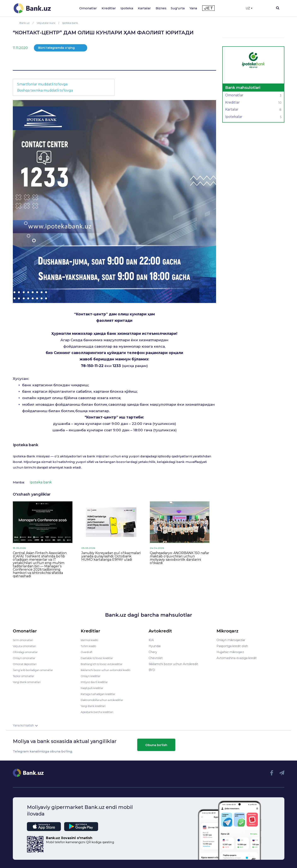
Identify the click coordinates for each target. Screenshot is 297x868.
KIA (151, 640)
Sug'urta (178, 8)
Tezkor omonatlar (25, 676)
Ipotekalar (253, 117)
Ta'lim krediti (90, 646)
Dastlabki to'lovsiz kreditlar (100, 658)
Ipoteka (127, 8)
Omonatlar (88, 8)
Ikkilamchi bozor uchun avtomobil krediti (110, 670)
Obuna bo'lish (156, 745)
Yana (193, 8)
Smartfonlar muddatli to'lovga (42, 84)
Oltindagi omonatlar (27, 652)
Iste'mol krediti (91, 640)
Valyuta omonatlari (26, 646)
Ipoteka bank (26, 445)
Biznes (161, 8)
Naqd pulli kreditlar (94, 688)
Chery (153, 652)
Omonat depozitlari (27, 664)
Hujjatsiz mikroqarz (230, 652)
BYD (152, 670)
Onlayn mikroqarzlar (231, 640)
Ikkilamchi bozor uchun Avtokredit (173, 664)
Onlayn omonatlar (26, 658)
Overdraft (88, 652)
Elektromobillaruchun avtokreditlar (106, 700)
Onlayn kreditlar (92, 676)
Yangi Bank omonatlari (29, 682)
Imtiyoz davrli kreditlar (97, 682)
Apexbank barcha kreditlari (100, 712)
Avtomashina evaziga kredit (237, 658)
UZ (249, 8)
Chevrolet (156, 658)
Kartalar (144, 8)
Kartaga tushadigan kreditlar (101, 694)
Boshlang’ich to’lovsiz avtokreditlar (106, 664)
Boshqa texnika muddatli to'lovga (45, 90)
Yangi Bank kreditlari (95, 706)
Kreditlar (109, 8)
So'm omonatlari (25, 640)
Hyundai (155, 646)
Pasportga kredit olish (232, 646)
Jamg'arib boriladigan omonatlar (36, 670)
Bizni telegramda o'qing (56, 48)
